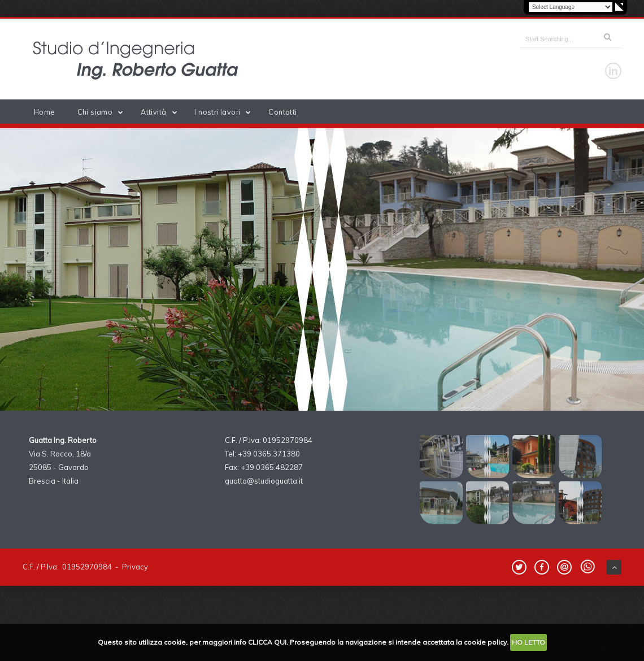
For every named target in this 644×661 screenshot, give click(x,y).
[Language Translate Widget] (571, 7)
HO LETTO (528, 642)
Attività (161, 112)
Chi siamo (103, 112)
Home (44, 112)
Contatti (282, 112)
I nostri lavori (225, 112)
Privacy (135, 567)
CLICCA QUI (267, 642)
